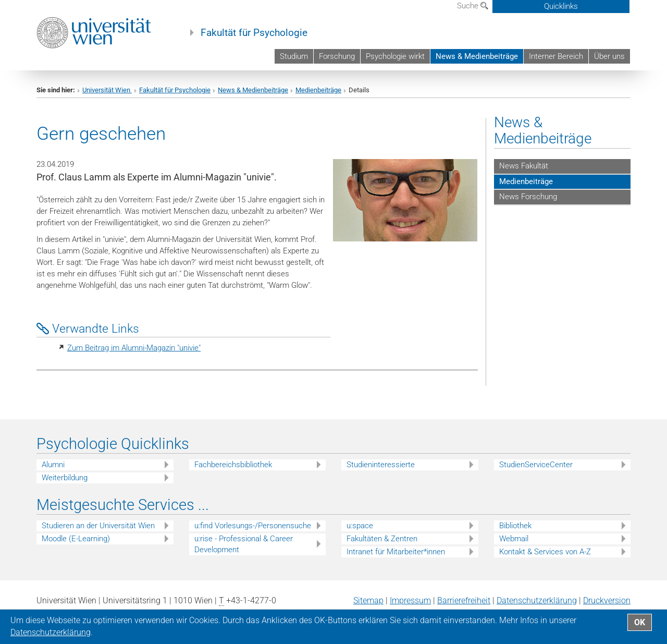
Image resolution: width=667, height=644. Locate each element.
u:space (360, 526)
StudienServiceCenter (536, 465)
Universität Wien (107, 90)
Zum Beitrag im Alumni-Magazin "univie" (134, 348)
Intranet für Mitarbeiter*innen (396, 552)
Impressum (410, 600)
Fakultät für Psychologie (254, 33)
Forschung (337, 56)
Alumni (53, 465)
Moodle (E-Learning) (76, 539)
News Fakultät (524, 166)
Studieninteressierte (381, 465)
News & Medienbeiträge (477, 56)
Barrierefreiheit (464, 600)
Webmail (514, 539)
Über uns (609, 56)
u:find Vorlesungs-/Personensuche (253, 526)
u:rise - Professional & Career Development (244, 544)
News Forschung (528, 197)
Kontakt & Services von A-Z (545, 552)
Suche (473, 6)
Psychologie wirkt (395, 56)
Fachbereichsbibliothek (233, 465)
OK (640, 622)
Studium (294, 56)
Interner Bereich (556, 56)
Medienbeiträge (318, 90)
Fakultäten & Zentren (382, 539)
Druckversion (607, 600)
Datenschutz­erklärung (537, 600)
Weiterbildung (65, 478)
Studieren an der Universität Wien (98, 526)
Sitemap (368, 600)
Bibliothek (515, 526)
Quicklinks (561, 6)
